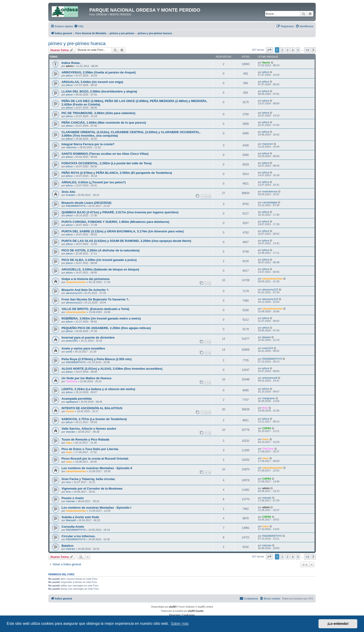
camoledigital (270, 202)
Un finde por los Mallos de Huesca (86, 378)
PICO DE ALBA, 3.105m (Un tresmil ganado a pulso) (99, 260)
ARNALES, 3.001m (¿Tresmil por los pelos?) (94, 182)
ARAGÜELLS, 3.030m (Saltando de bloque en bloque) (100, 269)
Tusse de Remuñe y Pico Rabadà (85, 439)
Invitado (70, 195)
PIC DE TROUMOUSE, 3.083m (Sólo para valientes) (98, 113)
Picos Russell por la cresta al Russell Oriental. (95, 459)
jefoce (69, 76)
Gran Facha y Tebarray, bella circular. (89, 479)
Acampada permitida (77, 399)
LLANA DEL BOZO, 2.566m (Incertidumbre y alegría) (99, 91)
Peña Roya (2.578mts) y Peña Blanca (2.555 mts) (97, 359)
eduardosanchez (76, 282)
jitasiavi (266, 337)
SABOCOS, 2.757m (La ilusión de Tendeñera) (94, 419)
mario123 (268, 348)
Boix (265, 408)
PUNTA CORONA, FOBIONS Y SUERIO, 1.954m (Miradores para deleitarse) (115, 222)
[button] (269, 50)
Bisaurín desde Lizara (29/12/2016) (86, 203)
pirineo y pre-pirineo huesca (77, 43)
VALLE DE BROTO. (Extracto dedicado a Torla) (95, 309)
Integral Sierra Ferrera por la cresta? (88, 144)
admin (70, 66)
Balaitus (67, 546)
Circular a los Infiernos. (79, 536)
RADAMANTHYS (76, 206)
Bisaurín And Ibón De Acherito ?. (85, 290)
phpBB (172, 607)
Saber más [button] (180, 624)
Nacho (266, 63)
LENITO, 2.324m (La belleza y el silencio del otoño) (98, 389)
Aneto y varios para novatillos (83, 348)
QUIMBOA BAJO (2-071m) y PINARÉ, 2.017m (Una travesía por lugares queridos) (120, 212)
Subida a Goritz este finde (80, 517)
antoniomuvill (270, 378)
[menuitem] (79, 26)
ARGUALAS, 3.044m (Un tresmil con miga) (92, 82)
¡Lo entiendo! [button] (338, 624)
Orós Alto (68, 192)
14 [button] (307, 50)
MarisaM (71, 520)
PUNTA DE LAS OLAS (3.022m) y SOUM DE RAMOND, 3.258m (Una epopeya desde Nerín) (126, 241)
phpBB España (196, 611)
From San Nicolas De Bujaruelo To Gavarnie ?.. (96, 299)
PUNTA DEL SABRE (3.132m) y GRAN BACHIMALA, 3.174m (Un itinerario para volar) (123, 231)
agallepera (72, 402)
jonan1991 (72, 341)
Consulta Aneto (73, 527)
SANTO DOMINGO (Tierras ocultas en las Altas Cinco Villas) (105, 154)
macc (69, 443)
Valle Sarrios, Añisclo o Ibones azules (89, 429)
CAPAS (267, 428)
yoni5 (69, 352)
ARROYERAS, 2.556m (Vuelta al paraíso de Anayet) (99, 72)
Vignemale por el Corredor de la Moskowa (92, 489)
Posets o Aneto (73, 498)
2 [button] (282, 50)
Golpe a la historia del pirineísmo (86, 279)
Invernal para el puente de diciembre (88, 337)
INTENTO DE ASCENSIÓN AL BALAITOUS (92, 408)
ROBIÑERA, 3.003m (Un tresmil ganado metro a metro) (101, 318)
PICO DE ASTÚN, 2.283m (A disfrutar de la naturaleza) (101, 250)
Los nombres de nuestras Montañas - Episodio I (96, 508)
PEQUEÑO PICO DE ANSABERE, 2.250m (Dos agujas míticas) (106, 328)
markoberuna (270, 191)
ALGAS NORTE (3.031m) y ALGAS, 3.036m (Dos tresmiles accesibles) (112, 369)
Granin (70, 411)
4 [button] (293, 50)
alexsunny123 (74, 293)
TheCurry (72, 381)
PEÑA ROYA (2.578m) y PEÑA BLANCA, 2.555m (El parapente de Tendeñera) (117, 173)
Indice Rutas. (71, 63)
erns (68, 482)
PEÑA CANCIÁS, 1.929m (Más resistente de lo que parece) (104, 123)
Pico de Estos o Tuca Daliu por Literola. (90, 449)
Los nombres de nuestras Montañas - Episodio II (97, 468)
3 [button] (288, 50)
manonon (71, 147)
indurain (70, 432)
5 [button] (298, 50)
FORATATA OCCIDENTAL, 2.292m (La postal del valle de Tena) (107, 163)
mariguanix (269, 398)
